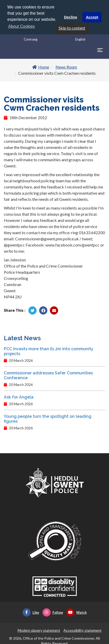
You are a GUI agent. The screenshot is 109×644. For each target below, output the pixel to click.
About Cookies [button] (21, 26)
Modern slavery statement (39, 630)
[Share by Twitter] (32, 310)
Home (41, 67)
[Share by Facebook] (43, 310)
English (80, 39)
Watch (77, 612)
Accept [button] (92, 17)
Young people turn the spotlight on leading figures (48, 419)
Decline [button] (70, 17)
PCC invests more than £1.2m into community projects (49, 351)
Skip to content (72, 27)
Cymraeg (31, 39)
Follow (53, 612)
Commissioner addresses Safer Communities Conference (48, 375)
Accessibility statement (83, 630)
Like (31, 612)
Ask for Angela (19, 397)
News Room (66, 67)
